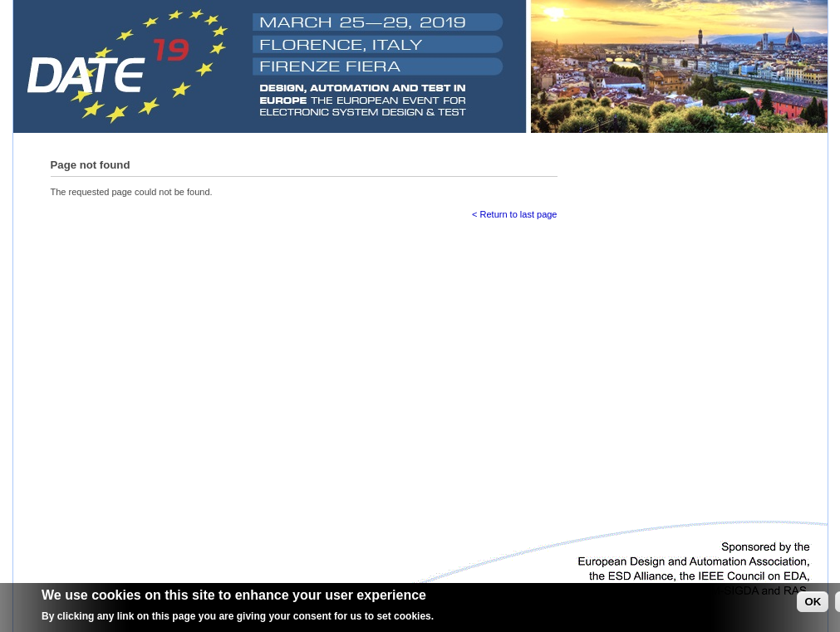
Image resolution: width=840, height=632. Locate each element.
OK (813, 604)
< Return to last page (514, 214)
